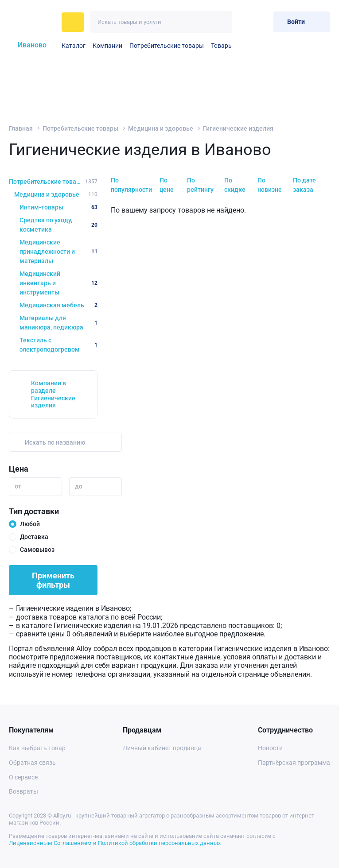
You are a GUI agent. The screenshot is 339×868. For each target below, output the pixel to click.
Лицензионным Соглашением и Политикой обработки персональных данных (115, 843)
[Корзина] (263, 22)
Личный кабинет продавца (162, 748)
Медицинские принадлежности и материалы (58, 252)
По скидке (235, 185)
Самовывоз (37, 550)
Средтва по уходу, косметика (58, 225)
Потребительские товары (167, 46)
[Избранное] (245, 22)
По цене (167, 185)
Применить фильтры (53, 580)
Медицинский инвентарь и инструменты (58, 283)
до (79, 486)
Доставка (34, 537)
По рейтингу (200, 185)
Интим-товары (58, 207)
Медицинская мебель (58, 305)
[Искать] (220, 22)
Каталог (74, 46)
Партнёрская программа (294, 763)
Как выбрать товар (37, 748)
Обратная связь (32, 763)
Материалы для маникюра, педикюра (58, 323)
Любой (30, 524)
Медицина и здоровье (161, 128)
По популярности (131, 185)
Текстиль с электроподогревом (58, 345)
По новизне (270, 185)
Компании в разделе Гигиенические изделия (53, 394)
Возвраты (23, 791)
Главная (21, 128)
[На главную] (33, 22)
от (18, 486)
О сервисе (23, 777)
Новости (270, 748)
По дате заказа (304, 185)
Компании (107, 46)
